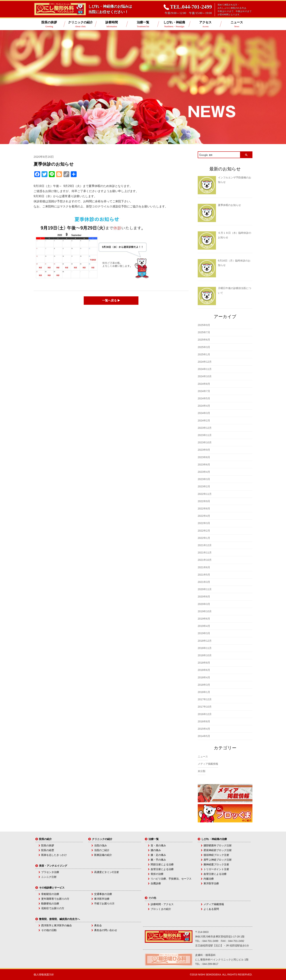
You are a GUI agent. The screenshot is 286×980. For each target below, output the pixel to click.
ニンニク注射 (49, 877)
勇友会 (98, 925)
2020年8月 (204, 597)
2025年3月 (204, 347)
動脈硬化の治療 (50, 903)
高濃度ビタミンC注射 (107, 872)
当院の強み (101, 845)
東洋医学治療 (102, 899)
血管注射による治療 (162, 869)
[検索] (219, 155)
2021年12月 (205, 545)
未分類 (202, 771)
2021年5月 (204, 575)
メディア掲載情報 (208, 764)
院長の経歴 (48, 850)
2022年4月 (204, 516)
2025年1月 (204, 354)
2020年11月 (205, 589)
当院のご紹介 (102, 850)
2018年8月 (204, 663)
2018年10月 (205, 655)
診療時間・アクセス (162, 904)
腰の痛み (156, 850)
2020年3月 (204, 604)
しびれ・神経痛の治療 (214, 839)
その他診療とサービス (52, 888)
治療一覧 (143, 24)
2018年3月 (204, 685)
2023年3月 (204, 479)
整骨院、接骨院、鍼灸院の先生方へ (59, 919)
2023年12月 (205, 428)
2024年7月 (204, 391)
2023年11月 (205, 435)
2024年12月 (205, 362)
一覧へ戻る (111, 300)
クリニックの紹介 (80, 24)
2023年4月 (204, 472)
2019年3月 (204, 633)
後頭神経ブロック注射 (216, 855)
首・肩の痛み (158, 845)
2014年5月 (204, 736)
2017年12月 (205, 699)
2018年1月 (204, 692)
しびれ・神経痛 (174, 24)
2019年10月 (205, 611)
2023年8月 (204, 457)
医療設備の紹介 (103, 855)
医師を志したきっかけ (54, 855)
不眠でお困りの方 (104, 903)
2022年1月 (204, 538)
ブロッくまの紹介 (161, 909)
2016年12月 (205, 714)
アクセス (205, 24)
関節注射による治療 (162, 864)
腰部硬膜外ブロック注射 (218, 845)
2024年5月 (204, 398)
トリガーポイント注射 (216, 869)
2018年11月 (205, 648)
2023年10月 (205, 442)
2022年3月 (204, 523)
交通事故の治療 (103, 894)
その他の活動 (49, 930)
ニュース (237, 24)
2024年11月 (205, 369)
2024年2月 (204, 421)
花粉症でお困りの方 (53, 908)
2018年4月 (204, 677)
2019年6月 (204, 619)
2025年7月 (204, 332)
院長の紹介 (45, 839)
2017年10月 (205, 707)
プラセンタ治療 (50, 872)
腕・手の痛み (158, 860)
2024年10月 (205, 376)
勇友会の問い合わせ (106, 930)
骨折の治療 (157, 874)
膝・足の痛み (158, 855)
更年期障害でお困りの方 (55, 899)
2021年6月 (204, 567)
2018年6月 (204, 670)
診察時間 (112, 24)
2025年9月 (204, 325)
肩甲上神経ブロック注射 (218, 860)
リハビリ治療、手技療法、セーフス (171, 879)
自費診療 (156, 883)
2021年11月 (205, 553)
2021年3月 (204, 582)
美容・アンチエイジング (53, 866)
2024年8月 (204, 384)
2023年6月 (204, 465)
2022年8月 (204, 509)
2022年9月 (204, 501)
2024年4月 (204, 406)
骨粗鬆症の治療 (50, 894)
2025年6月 (204, 340)
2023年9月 (204, 450)
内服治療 (209, 879)
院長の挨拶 (49, 24)
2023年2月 (204, 486)
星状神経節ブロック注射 (218, 850)
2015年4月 (204, 729)
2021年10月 (205, 560)
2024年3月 (204, 413)
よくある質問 (211, 909)
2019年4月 (204, 626)
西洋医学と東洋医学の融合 (57, 925)
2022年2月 (204, 531)
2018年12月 (205, 641)
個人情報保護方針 (44, 975)
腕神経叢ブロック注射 (216, 864)
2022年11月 (205, 494)
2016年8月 (204, 721)
